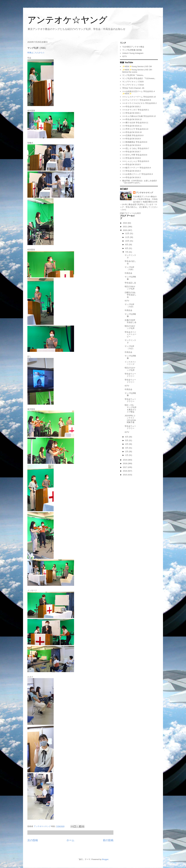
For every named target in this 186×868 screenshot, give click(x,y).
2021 (125, 227)
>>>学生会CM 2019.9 (131, 139)
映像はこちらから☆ (36, 53)
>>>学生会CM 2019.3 (131, 177)
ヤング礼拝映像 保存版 (132, 50)
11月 (127, 237)
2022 (125, 223)
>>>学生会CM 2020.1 (131, 113)
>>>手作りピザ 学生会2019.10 (135, 129)
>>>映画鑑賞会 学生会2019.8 (135, 142)
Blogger (105, 859)
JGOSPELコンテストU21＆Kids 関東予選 (130, 419)
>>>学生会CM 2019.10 (132, 132)
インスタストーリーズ (130, 363)
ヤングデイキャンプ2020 (133, 82)
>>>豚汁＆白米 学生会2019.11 (135, 123)
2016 (125, 471)
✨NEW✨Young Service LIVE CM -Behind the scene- (138, 71)
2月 (127, 452)
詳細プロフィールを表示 (130, 213)
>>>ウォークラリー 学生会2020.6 (137, 100)
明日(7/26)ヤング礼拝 (130, 288)
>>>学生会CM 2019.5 (131, 164)
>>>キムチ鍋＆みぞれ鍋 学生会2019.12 (139, 116)
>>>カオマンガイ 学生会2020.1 (136, 110)
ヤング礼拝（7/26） (129, 268)
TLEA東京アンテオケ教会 (133, 47)
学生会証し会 (130, 283)
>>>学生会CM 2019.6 (131, 158)
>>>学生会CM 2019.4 (131, 171)
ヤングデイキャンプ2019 (133, 85)
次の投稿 (33, 840)
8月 (127, 248)
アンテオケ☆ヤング (67, 20)
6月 (127, 437)
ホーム (70, 840)
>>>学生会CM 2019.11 (132, 126)
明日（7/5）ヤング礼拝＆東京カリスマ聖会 (130, 409)
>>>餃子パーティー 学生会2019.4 (137, 168)
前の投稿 (108, 840)
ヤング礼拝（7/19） (129, 305)
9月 (127, 245)
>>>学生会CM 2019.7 (131, 152)
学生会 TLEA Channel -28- (133, 88)
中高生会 (128, 273)
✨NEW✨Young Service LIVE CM (137, 66)
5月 (127, 440)
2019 (125, 460)
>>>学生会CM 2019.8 (131, 145)
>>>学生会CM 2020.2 (131, 107)
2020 (125, 230)
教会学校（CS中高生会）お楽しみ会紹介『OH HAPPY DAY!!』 (140, 182)
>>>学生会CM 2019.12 (132, 119)
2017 (125, 467)
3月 (127, 448)
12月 (127, 233)
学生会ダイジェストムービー (130, 334)
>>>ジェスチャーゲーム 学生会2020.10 (139, 97)
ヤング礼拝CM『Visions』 (133, 75)
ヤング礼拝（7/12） (129, 347)
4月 (127, 444)
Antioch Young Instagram (133, 53)
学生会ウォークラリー (130, 375)
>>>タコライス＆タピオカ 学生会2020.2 (139, 103)
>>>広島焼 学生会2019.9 (133, 135)
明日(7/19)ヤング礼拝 (130, 327)
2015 (125, 475)
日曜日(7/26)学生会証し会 (130, 295)
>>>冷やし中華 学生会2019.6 (135, 155)
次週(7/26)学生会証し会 (130, 321)
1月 (127, 455)
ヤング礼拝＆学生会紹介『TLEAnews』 (139, 78)
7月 (127, 252)
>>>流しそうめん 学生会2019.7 (136, 148)
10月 (127, 241)
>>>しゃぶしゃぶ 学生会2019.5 (136, 161)
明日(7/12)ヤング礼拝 (130, 369)
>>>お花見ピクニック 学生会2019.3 (138, 174)
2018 (125, 463)
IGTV (124, 56)
